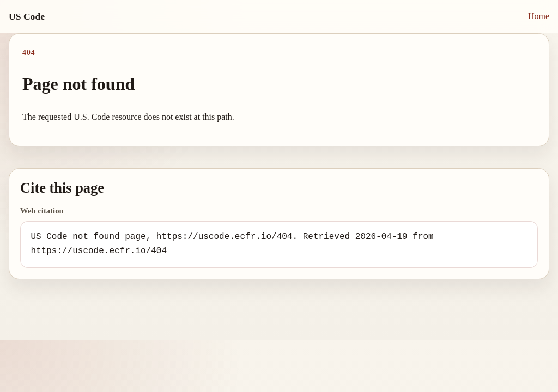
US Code (27, 16)
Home (539, 16)
